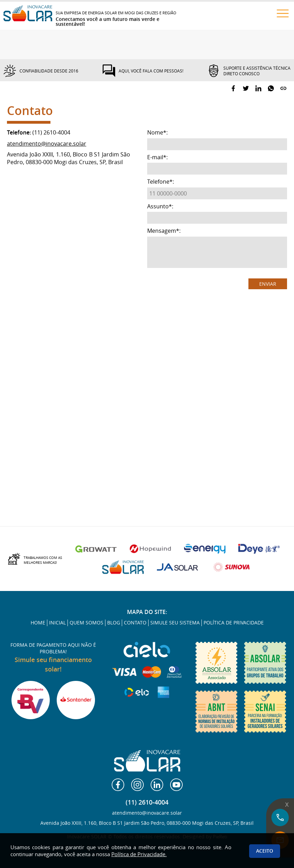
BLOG (114, 623)
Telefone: (161, 182)
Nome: (157, 133)
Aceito (265, 851)
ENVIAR (268, 284)
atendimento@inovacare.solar (47, 144)
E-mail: (157, 157)
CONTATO (135, 623)
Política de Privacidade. (139, 854)
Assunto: (160, 206)
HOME (38, 623)
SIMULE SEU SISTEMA (175, 623)
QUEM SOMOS (86, 623)
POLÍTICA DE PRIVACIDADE (234, 623)
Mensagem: (164, 231)
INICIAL (57, 623)
